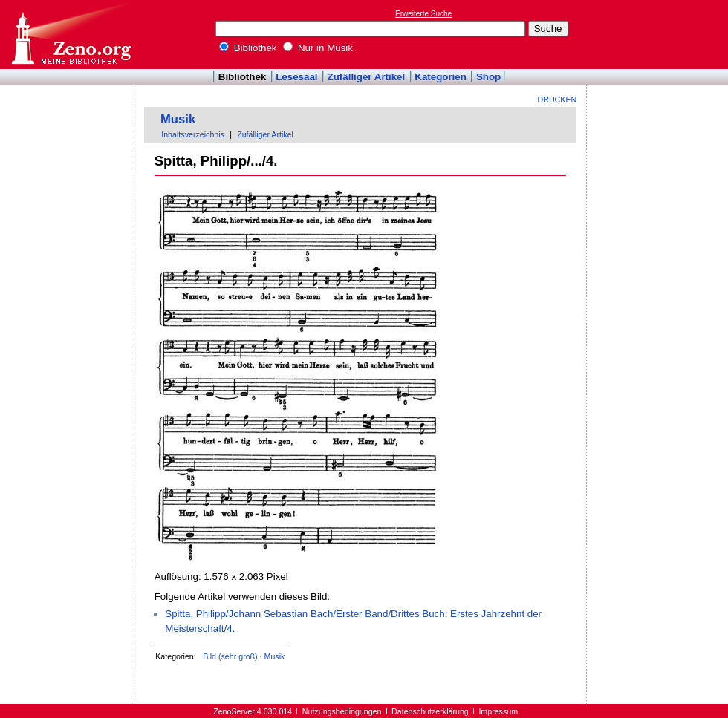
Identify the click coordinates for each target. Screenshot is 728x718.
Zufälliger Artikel (367, 77)
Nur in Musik (318, 48)
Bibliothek (248, 48)
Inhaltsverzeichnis (193, 134)
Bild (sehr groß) (230, 656)
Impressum (498, 711)
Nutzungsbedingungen (342, 711)
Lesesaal (296, 77)
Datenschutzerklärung (430, 711)
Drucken (558, 99)
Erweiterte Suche (423, 14)
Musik (178, 119)
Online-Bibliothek (71, 35)
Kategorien (441, 77)
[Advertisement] (660, 34)
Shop (488, 77)
